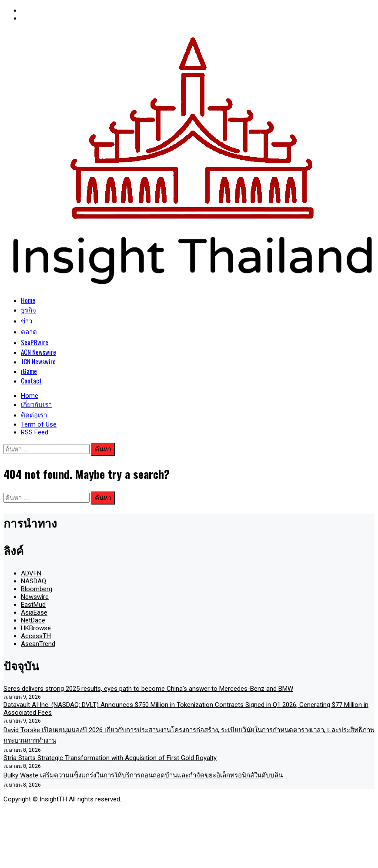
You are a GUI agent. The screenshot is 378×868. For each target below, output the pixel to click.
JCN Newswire (38, 361)
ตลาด (29, 331)
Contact (31, 380)
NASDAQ (33, 581)
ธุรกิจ (28, 310)
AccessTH (36, 636)
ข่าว (27, 320)
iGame (29, 371)
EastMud (33, 605)
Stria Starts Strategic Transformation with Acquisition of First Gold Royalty (110, 758)
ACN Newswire (38, 352)
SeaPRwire (35, 342)
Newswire (35, 597)
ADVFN (31, 573)
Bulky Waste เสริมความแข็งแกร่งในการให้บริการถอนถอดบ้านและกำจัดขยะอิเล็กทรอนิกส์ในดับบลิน (143, 775)
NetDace (33, 620)
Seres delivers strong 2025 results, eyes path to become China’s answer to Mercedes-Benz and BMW (148, 689)
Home (28, 300)
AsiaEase (34, 612)
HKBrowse (36, 628)
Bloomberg (37, 589)
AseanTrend (38, 644)
